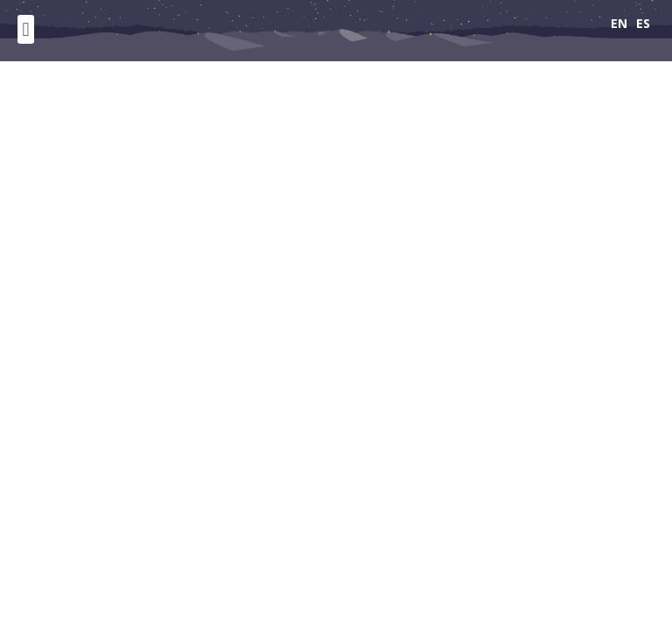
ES (643, 23)
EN (619, 23)
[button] (26, 29)
